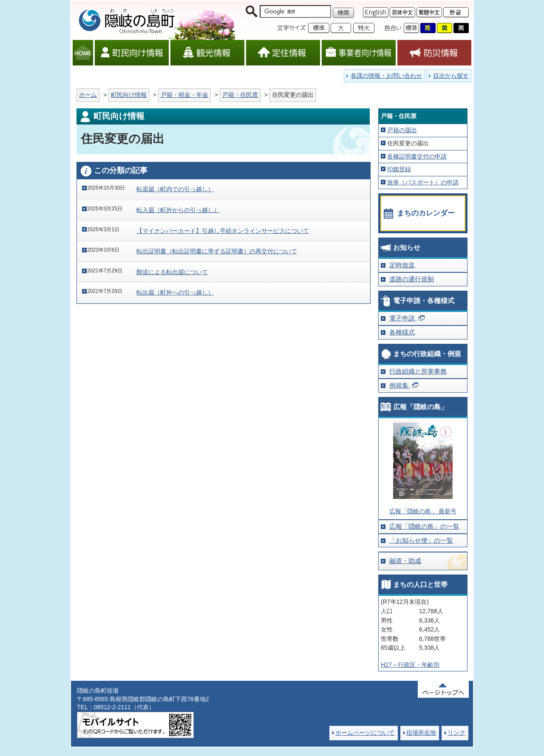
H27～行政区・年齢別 (410, 665)
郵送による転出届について (172, 272)
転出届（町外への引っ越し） (175, 292)
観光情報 (207, 53)
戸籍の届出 (402, 130)
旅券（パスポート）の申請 (423, 182)
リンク (456, 733)
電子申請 (403, 318)
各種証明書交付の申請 (417, 156)
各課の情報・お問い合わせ (386, 76)
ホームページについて (365, 733)
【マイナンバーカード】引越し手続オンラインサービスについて (223, 231)
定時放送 (402, 265)
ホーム (88, 95)
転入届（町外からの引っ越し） (178, 210)
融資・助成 (405, 561)
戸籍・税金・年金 (184, 95)
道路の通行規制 (412, 279)
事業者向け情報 (359, 53)
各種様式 (402, 332)
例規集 (400, 385)
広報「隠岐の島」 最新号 (423, 511)
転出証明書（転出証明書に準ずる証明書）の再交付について (217, 251)
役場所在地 (421, 733)
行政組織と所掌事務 (418, 371)
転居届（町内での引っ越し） (175, 189)
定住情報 (283, 53)
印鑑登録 (399, 169)
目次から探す (451, 76)
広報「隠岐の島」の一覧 (424, 526)
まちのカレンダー (426, 213)
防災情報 (434, 53)
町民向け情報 (132, 53)
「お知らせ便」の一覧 (421, 540)
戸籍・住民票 (240, 95)
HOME (83, 53)
